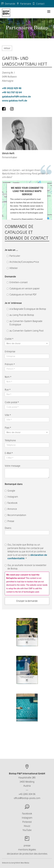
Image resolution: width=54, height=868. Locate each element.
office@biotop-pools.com (27, 798)
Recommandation (15, 515)
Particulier (13, 256)
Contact (38, 4)
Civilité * (9, 339)
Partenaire (24, 4)
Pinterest (27, 822)
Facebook (11, 503)
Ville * (8, 415)
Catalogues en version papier (23, 288)
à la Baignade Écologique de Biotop (26, 309)
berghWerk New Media (20, 863)
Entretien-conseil (17, 282)
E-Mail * (9, 453)
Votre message (13, 466)
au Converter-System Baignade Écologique (25, 323)
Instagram (11, 497)
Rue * (8, 390)
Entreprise (10, 351)
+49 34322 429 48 (12, 88)
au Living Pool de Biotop (20, 315)
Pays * (8, 428)
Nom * (8, 377)
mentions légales (27, 850)
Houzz (27, 826)
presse (27, 846)
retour (7, 48)
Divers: (8, 528)
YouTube (27, 830)
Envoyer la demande (27, 601)
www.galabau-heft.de (15, 101)
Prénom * (10, 364)
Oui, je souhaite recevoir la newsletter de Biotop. (26, 567)
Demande (8, 4)
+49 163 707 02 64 (12, 92)
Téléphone (10, 440)
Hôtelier (12, 268)
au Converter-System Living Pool (25, 331)
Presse (9, 521)
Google (10, 491)
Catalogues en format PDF (22, 295)
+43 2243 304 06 (27, 794)
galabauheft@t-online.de (16, 97)
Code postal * (12, 402)
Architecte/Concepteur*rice (23, 262)
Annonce (11, 509)
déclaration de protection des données (27, 854)
